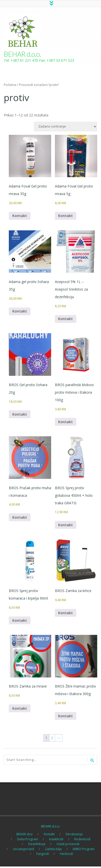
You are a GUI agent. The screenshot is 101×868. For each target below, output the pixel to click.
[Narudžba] (66, 127)
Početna (10, 85)
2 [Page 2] (52, 739)
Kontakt (20, 216)
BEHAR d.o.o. (22, 55)
